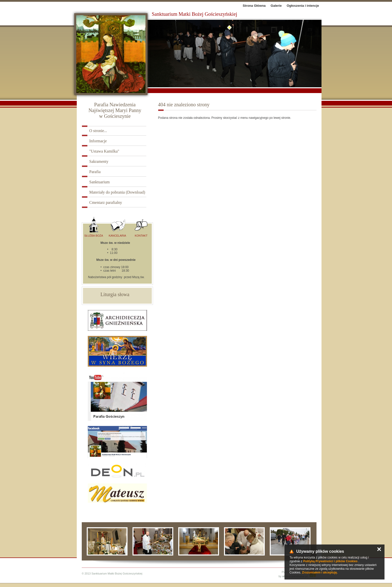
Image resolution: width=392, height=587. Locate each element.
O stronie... (98, 131)
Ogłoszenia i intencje (303, 6)
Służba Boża (94, 227)
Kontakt (141, 227)
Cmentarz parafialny (106, 202)
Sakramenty (99, 161)
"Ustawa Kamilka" (104, 151)
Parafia (95, 172)
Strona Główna (254, 6)
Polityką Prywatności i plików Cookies (330, 561)
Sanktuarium (99, 182)
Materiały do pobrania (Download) (117, 192)
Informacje (98, 141)
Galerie (276, 6)
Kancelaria (117, 227)
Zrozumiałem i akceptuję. (320, 572)
